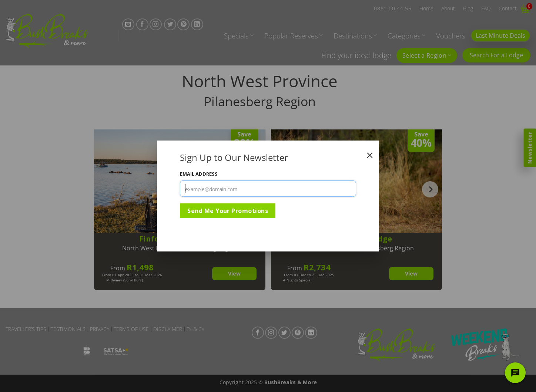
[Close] (370, 155)
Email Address (199, 174)
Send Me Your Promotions (228, 211)
